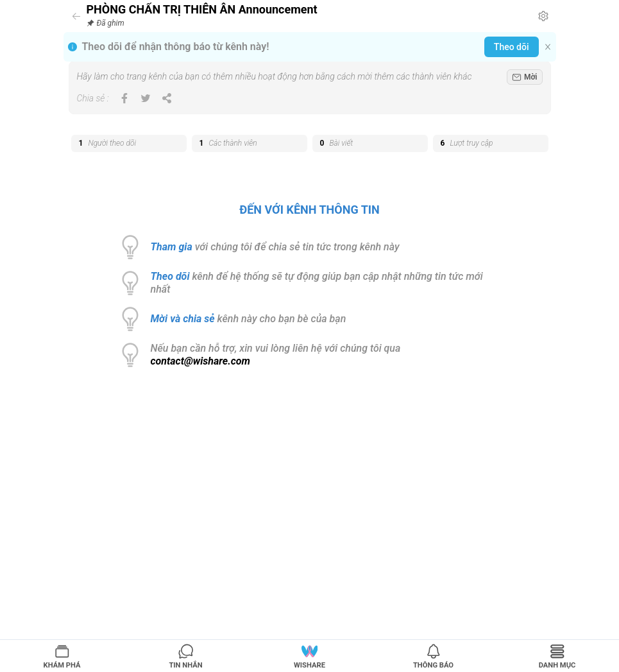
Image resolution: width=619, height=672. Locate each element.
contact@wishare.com (201, 361)
